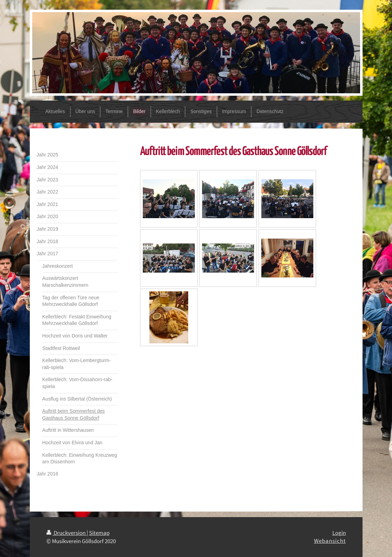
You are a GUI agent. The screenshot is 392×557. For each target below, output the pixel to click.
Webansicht (330, 541)
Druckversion (67, 533)
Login (339, 533)
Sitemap (99, 533)
